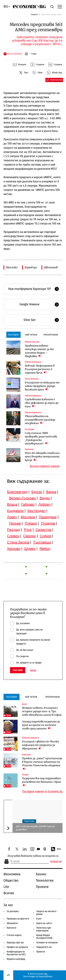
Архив (33, 670)
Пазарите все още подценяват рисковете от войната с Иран (42, 782)
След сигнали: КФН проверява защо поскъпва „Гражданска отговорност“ (41, 438)
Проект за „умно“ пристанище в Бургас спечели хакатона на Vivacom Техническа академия (42, 764)
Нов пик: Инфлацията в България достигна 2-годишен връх (40, 369)
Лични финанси (32, 379)
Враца (12, 504)
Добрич (44, 504)
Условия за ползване (47, 943)
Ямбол (45, 549)
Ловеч (12, 517)
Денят (25, 704)
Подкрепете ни (44, 947)
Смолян (30, 536)
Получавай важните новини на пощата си (33, 856)
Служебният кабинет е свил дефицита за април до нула (42, 403)
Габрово (28, 504)
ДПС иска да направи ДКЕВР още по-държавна (36, 828)
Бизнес (41, 874)
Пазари (25, 775)
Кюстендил (36, 511)
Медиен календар (16, 959)
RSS (56, 849)
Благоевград (17, 492)
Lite (6, 887)
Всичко (9, 893)
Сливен (13, 536)
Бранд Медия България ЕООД (44, 937)
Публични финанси (33, 362)
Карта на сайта (44, 923)
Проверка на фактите (18, 919)
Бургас (37, 492)
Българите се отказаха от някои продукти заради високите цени (42, 386)
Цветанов (51, 267)
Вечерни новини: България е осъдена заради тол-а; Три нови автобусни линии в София (42, 711)
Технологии (45, 880)
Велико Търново (22, 498)
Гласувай (18, 670)
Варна (51, 492)
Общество (11, 880)
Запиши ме (56, 861)
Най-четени (31, 335)
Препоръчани (51, 335)
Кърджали (15, 511)
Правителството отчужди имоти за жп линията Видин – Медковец (39, 351)
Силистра (43, 530)
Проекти (42, 887)
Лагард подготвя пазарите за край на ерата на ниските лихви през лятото (41, 725)
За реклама (13, 911)
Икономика (12, 874)
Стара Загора (18, 542)
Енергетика (29, 821)
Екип (39, 919)
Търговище (42, 542)
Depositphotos (46, 976)
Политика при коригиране (44, 929)
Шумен (30, 549)
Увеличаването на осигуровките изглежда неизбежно (40, 420)
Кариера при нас (15, 943)
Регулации (29, 429)
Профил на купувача (17, 947)
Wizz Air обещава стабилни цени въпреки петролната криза (42, 457)
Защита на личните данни (46, 913)
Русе (28, 530)
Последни (13, 335)
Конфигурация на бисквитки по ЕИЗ (16, 953)
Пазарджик (48, 517)
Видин (45, 498)
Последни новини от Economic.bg (42, 791)
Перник (15, 523)
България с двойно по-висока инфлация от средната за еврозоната (40, 745)
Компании (29, 449)
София (45, 536)
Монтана (28, 517)
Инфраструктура (32, 342)
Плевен (31, 523)
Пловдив (48, 523)
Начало (34, 14)
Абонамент (12, 923)
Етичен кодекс (14, 935)
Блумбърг (31, 267)
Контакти (12, 928)
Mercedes (12, 267)
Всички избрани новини (45, 466)
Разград (14, 530)
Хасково (14, 549)
